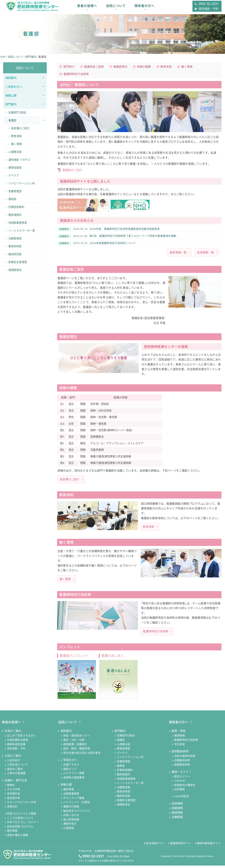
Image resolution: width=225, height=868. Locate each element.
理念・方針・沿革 (74, 743)
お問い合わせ (71, 818)
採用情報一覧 (205, 254)
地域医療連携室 (126, 781)
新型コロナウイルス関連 (22, 816)
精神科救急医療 (16, 747)
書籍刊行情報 (71, 809)
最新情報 (69, 792)
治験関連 (177, 820)
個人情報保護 (71, 822)
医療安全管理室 (126, 803)
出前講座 (180, 792)
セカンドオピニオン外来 (22, 805)
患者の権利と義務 (18, 838)
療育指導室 (124, 751)
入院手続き (14, 763)
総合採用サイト (155, 846)
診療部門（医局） (126, 738)
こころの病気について (20, 820)
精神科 (11, 788)
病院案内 (66, 734)
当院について (116, 7)
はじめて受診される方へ (22, 738)
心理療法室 (124, 747)
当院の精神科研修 (185, 759)
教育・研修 (179, 734)
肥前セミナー (182, 779)
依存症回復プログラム (20, 829)
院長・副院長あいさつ (77, 738)
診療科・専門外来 (16, 783)
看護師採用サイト (181, 846)
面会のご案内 (15, 772)
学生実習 (180, 747)
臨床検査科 (124, 777)
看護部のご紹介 (72, 170)
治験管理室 (124, 790)
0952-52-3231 (93, 859)
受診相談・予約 (16, 751)
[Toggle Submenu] (43, 78)
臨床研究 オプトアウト (77, 813)
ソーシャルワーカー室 (130, 786)
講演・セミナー (181, 774)
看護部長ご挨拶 (94, 67)
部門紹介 (69, 67)
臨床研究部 (124, 799)
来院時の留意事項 (74, 780)
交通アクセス (71, 767)
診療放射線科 (125, 773)
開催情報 (180, 738)
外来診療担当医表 (18, 743)
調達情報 (177, 815)
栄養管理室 (124, 764)
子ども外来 (14, 792)
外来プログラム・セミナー (23, 825)
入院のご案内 (13, 758)
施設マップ (70, 772)
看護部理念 (121, 67)
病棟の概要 (144, 67)
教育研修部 (124, 794)
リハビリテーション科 (130, 760)
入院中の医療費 (16, 776)
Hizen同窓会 (182, 799)
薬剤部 (121, 768)
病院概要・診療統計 (75, 747)
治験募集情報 (71, 796)
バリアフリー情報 (74, 776)
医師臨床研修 (180, 754)
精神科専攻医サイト (209, 846)
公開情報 (69, 831)
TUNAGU (180, 783)
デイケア (122, 756)
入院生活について (18, 767)
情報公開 (66, 787)
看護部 (121, 743)
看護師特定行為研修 (76, 75)
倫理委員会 (124, 807)
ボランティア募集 (74, 801)
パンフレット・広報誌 (77, 805)
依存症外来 (14, 801)
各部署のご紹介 (70, 481)
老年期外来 (14, 796)
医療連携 (177, 811)
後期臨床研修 (182, 767)
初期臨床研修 (182, 763)
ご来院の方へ (69, 763)
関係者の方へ (144, 7)
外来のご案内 (13, 734)
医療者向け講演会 (185, 788)
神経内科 (12, 809)
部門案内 (120, 734)
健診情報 (12, 833)
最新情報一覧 (178, 254)
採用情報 (177, 806)
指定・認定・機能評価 (77, 751)
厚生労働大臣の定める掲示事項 (82, 756)
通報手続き (70, 826)
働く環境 (187, 67)
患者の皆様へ (87, 7)
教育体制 (166, 67)
